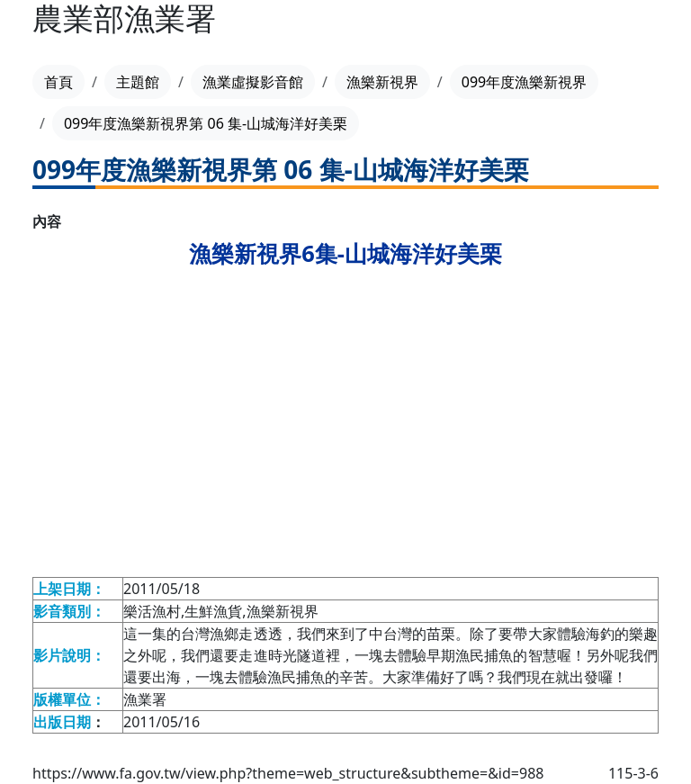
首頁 (58, 82)
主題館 (138, 82)
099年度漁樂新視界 (524, 82)
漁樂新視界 (382, 82)
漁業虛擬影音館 (253, 82)
